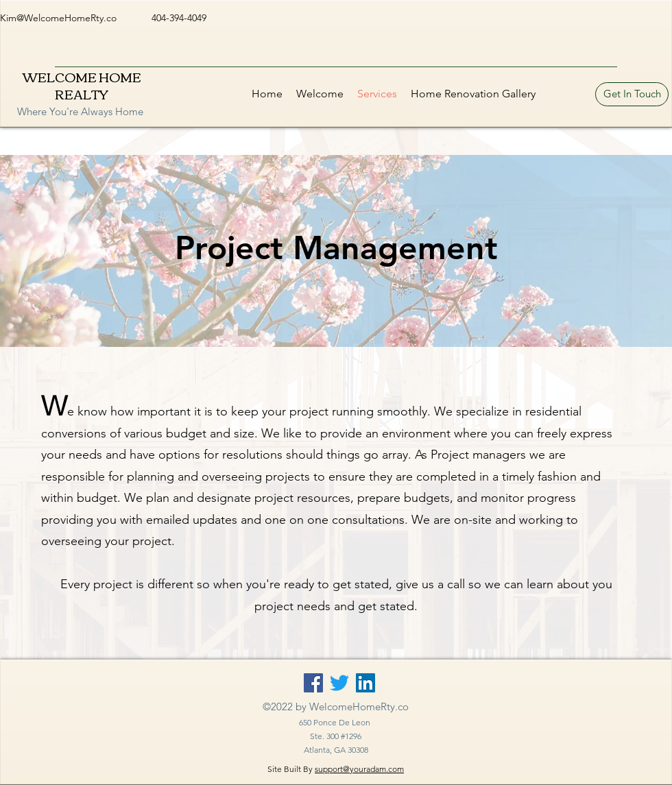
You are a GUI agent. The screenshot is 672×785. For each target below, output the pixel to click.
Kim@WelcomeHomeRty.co (58, 18)
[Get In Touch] (632, 94)
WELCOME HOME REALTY (82, 85)
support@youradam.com (359, 769)
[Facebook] (313, 683)
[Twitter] (339, 683)
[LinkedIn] (365, 683)
